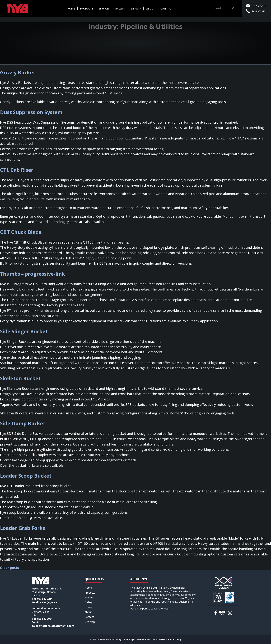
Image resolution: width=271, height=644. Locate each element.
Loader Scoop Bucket (26, 476)
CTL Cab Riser (17, 170)
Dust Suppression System (31, 112)
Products (87, 9)
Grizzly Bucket (18, 72)
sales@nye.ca (259, 6)
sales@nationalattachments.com (53, 626)
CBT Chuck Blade (21, 232)
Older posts (10, 568)
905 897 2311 (259, 11)
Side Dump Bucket (23, 423)
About (151, 9)
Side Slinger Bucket (24, 331)
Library (136, 9)
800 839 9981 (45, 619)
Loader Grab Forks (23, 528)
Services (104, 9)
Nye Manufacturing (171, 639)
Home (71, 9)
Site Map (90, 622)
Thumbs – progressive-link (32, 274)
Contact (167, 9)
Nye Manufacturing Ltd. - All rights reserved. (124, 639)
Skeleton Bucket (20, 378)
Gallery (120, 9)
